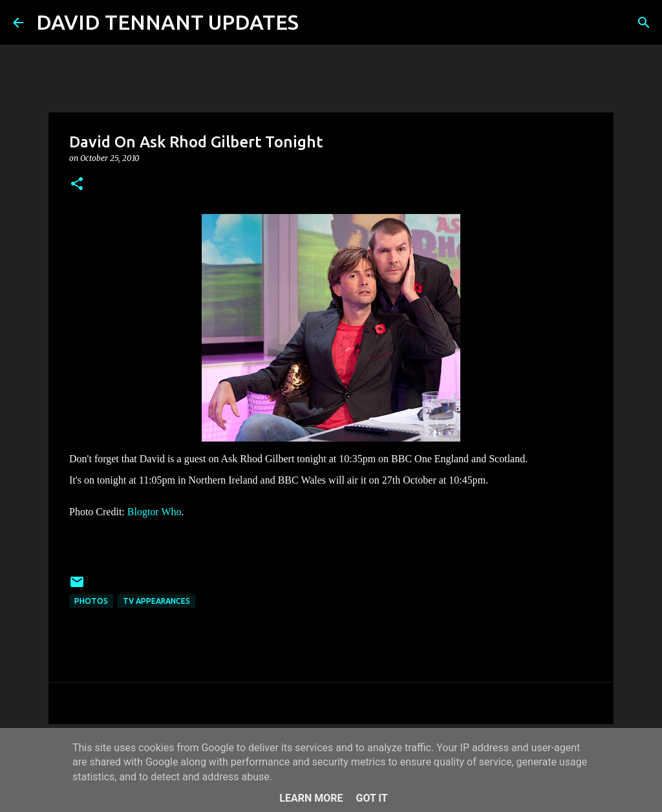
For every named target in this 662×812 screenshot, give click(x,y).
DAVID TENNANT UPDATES (167, 22)
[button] (77, 185)
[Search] (317, 23)
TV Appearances (156, 601)
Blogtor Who (155, 512)
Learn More (311, 798)
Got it (371, 798)
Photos (91, 601)
